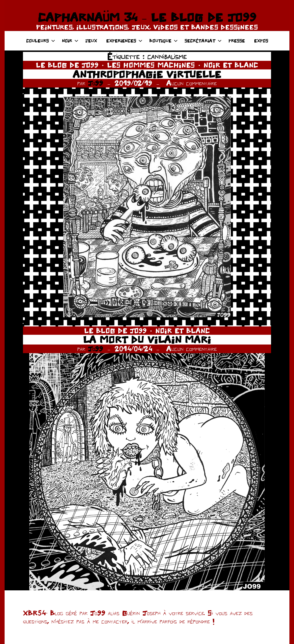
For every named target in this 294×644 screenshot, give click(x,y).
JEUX (91, 41)
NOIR (70, 41)
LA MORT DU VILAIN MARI (147, 339)
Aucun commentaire (192, 83)
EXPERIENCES (124, 41)
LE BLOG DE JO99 (67, 65)
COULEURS (41, 41)
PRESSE (237, 41)
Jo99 (95, 83)
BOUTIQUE (164, 41)
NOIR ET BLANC (231, 65)
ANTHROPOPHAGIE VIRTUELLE (147, 74)
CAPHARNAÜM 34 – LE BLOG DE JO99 (147, 17)
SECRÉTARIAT (203, 41)
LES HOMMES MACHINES (151, 65)
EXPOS (261, 41)
